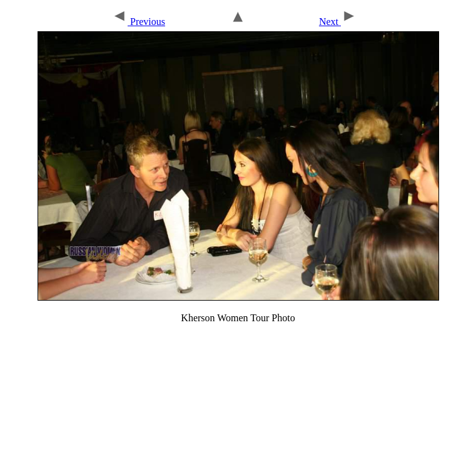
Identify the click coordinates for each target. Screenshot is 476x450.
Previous (139, 22)
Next (338, 22)
